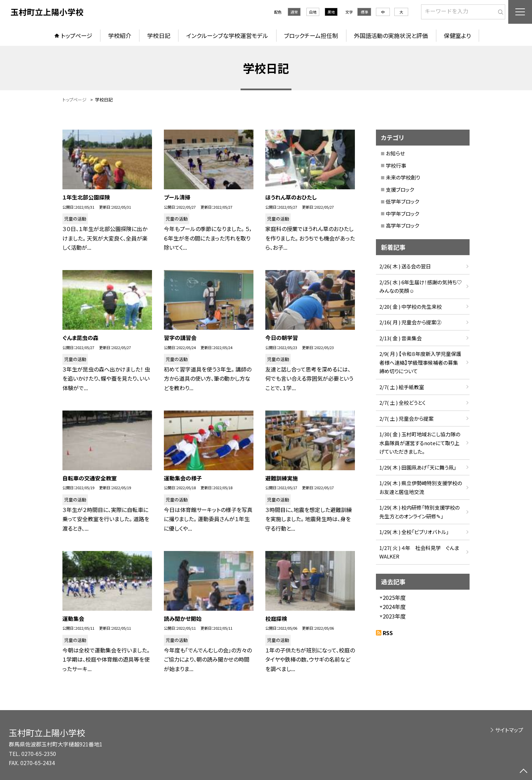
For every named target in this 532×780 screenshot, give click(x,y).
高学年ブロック (402, 225)
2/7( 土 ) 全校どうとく (402, 403)
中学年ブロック (402, 214)
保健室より (457, 35)
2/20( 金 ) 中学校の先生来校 (411, 307)
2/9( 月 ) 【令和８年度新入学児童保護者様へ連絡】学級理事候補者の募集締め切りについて (420, 362)
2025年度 (394, 597)
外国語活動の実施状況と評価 (391, 35)
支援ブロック (400, 189)
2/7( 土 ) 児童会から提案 (406, 418)
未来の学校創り (403, 177)
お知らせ (395, 153)
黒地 (331, 12)
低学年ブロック (402, 201)
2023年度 (394, 616)
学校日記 (159, 35)
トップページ (77, 35)
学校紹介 (120, 35)
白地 (313, 12)
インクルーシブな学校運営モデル (227, 35)
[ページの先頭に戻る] (524, 772)
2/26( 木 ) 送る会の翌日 (405, 266)
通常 (294, 12)
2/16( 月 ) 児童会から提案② (410, 322)
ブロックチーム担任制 (311, 35)
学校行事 (396, 165)
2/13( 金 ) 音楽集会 (401, 338)
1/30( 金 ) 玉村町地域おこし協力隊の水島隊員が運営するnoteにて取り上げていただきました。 (420, 443)
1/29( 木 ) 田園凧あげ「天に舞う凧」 (418, 467)
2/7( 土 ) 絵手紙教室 (402, 387)
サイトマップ (509, 730)
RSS (388, 633)
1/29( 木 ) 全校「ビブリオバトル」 (414, 532)
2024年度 (394, 607)
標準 (364, 12)
